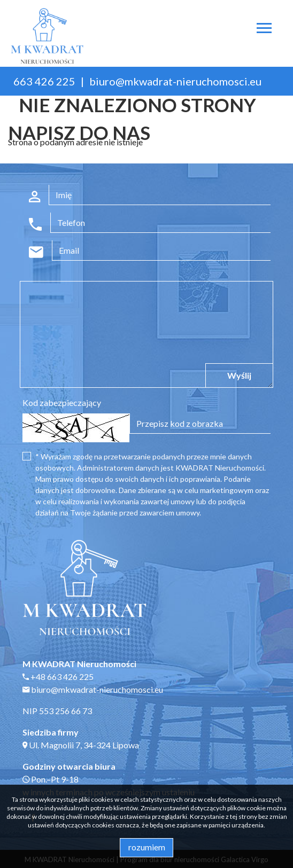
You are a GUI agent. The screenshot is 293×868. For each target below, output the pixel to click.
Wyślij (239, 375)
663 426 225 (44, 81)
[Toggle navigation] (264, 30)
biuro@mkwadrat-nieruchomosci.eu (175, 81)
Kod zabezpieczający (62, 402)
